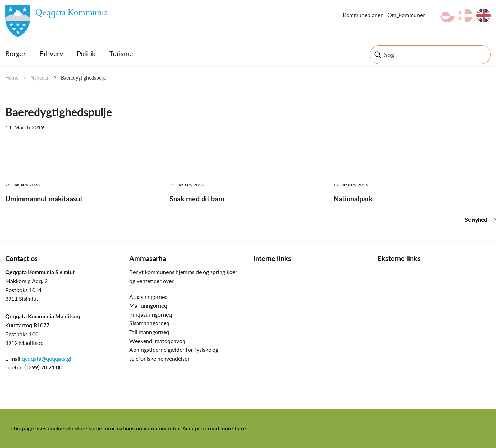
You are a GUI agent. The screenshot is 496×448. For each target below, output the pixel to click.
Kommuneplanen (363, 15)
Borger (15, 53)
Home (12, 78)
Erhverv (51, 53)
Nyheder (40, 78)
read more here (227, 428)
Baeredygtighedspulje (84, 78)
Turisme (121, 53)
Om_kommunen (407, 15)
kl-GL (448, 16)
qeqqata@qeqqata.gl (47, 359)
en (484, 16)
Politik (86, 53)
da (466, 16)
